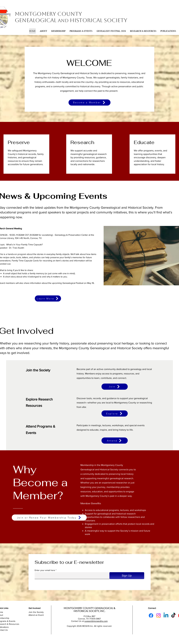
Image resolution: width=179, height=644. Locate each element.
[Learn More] (48, 298)
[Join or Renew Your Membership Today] (49, 518)
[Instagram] (158, 616)
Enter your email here (45, 570)
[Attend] (115, 441)
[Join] (115, 387)
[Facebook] (151, 616)
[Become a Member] (89, 102)
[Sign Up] (127, 576)
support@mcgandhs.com (96, 621)
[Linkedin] (166, 616)
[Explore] (115, 413)
